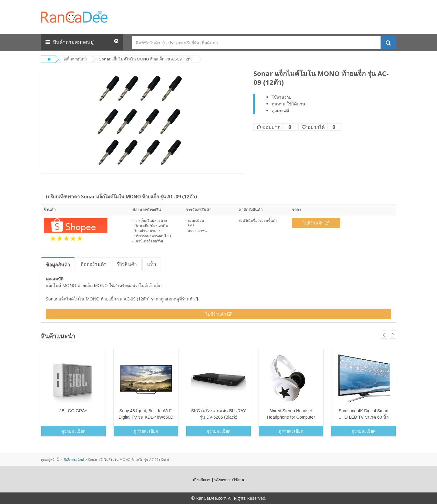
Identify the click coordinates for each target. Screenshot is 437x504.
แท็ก (152, 264)
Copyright (181, 498)
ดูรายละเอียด (73, 431)
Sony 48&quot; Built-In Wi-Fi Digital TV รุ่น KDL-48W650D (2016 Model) (146, 417)
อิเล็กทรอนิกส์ (75, 59)
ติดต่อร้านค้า (93, 264)
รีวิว (127, 264)
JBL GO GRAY (73, 411)
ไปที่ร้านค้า (316, 223)
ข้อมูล (58, 265)
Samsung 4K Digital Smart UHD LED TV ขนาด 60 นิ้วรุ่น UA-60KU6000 (363, 417)
